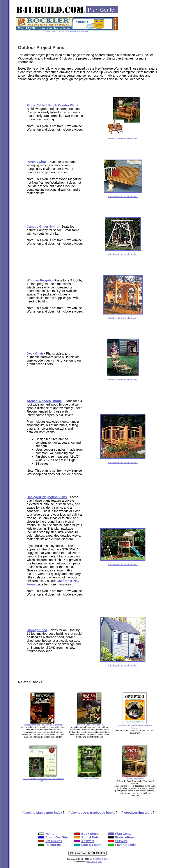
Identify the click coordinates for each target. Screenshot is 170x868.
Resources (50, 845)
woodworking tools (138, 813)
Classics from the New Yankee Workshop (43, 724)
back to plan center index (43, 813)
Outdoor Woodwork (135, 778)
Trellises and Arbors (90, 777)
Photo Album (121, 837)
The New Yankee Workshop (90, 724)
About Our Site (53, 837)
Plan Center (120, 834)
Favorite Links (122, 845)
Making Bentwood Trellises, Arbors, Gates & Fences (43, 779)
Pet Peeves (50, 841)
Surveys (118, 841)
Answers (84, 841)
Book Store (86, 834)
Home (46, 834)
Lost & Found (88, 845)
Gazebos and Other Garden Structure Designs (135, 726)
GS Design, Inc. (95, 861)
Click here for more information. (123, 138)
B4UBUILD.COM (101, 859)
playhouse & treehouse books (93, 813)
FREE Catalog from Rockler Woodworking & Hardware (67, 31)
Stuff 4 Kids (87, 837)
